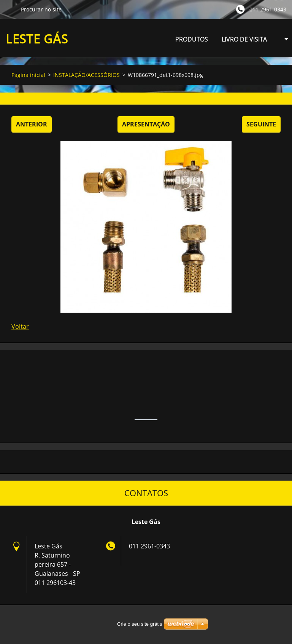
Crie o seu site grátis (140, 624)
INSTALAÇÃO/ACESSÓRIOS (86, 75)
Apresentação (146, 124)
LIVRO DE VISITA (244, 39)
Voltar (20, 326)
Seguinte (261, 124)
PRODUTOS (192, 41)
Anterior (32, 124)
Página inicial (28, 75)
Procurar (10, 9)
